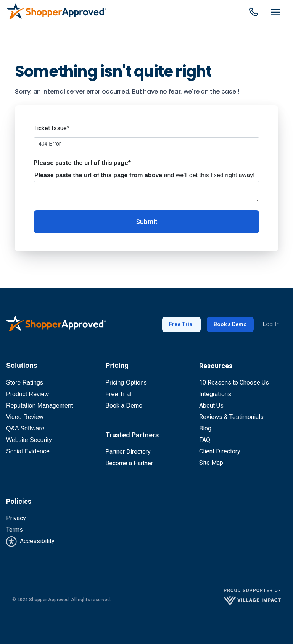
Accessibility (30, 542)
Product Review (27, 394)
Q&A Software (25, 428)
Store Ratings (25, 383)
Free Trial (181, 324)
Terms (14, 530)
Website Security (29, 440)
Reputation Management (39, 405)
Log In (271, 324)
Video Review (25, 417)
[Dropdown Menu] (275, 13)
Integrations (215, 394)
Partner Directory (128, 452)
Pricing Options (126, 383)
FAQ (205, 440)
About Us (211, 405)
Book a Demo (230, 324)
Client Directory (220, 451)
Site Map (211, 463)
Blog (205, 428)
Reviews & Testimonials (231, 417)
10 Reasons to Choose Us (234, 383)
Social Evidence (28, 451)
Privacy (16, 518)
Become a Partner (129, 463)
